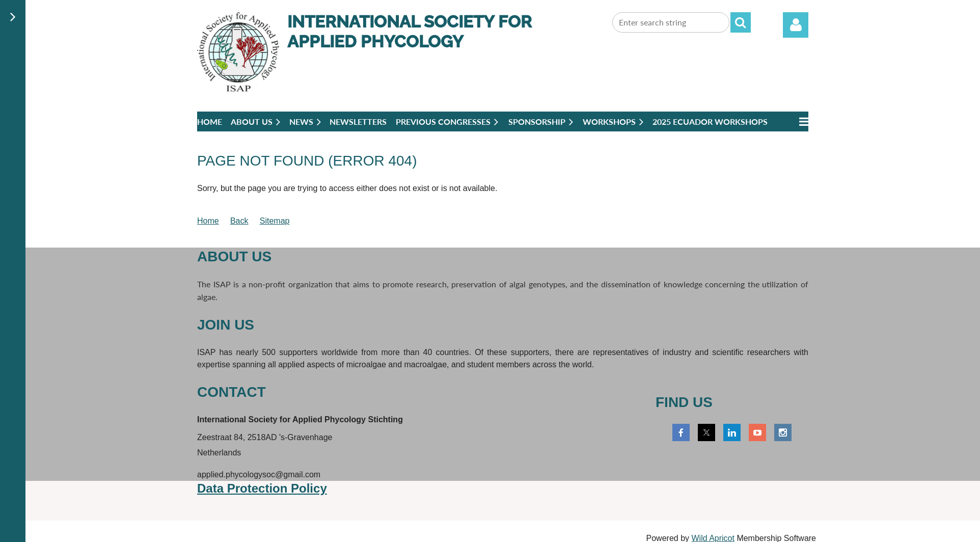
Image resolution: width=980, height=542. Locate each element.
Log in (796, 25)
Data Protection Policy (262, 488)
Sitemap (275, 221)
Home (208, 221)
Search (741, 22)
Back (239, 221)
